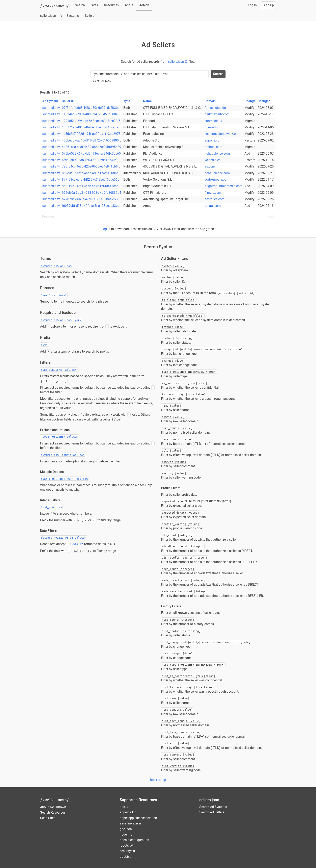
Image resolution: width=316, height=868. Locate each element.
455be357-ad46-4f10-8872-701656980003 (92, 140)
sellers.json (48, 16)
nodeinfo (126, 834)
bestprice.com (215, 199)
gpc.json (126, 829)
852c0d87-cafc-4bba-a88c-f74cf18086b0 (91, 173)
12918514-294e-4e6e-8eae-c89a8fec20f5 (91, 121)
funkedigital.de (215, 108)
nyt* (44, 344)
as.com (210, 166)
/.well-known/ (55, 800)
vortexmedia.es (215, 180)
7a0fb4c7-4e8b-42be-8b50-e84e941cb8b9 (92, 166)
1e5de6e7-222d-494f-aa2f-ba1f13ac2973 (91, 134)
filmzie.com (213, 193)
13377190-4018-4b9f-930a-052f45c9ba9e (92, 127)
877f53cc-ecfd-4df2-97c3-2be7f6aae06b (91, 180)
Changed (264, 101)
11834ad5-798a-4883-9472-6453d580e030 (92, 114)
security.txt (127, 851)
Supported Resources (138, 800)
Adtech (144, 5)
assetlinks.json (130, 823)
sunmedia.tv (51, 108)
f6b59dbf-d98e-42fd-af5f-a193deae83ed (91, 206)
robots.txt (126, 846)
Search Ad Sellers (212, 812)
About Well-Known (53, 807)
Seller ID (68, 101)
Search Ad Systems (213, 807)
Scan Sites (48, 818)
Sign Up (268, 5)
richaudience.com (217, 154)
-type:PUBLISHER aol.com (59, 436)
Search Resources (53, 812)
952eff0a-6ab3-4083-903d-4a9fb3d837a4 (91, 193)
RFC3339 (75, 544)
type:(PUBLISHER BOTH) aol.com (64, 479)
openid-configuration (134, 840)
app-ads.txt (128, 812)
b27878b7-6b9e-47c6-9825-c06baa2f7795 (92, 199)
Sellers (90, 16)
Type (127, 101)
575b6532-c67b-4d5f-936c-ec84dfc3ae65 (91, 154)
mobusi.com (213, 147)
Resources (111, 5)
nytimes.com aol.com (56, 266)
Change (250, 101)
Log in (106, 229)
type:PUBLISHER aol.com (59, 369)
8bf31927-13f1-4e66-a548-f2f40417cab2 (91, 186)
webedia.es (213, 160)
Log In (252, 5)
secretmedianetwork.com (222, 134)
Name (147, 101)
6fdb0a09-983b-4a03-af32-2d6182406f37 (92, 160)
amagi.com (213, 206)
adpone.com (213, 140)
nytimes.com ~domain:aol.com (63, 455)
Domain (210, 101)
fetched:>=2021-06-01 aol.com (63, 537)
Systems (73, 16)
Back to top (158, 780)
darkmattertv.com (217, 114)
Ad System (50, 101)
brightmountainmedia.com (223, 186)
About (129, 5)
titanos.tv (211, 127)
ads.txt (125, 807)
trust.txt (125, 857)
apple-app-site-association (138, 818)
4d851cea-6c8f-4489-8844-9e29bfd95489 (91, 147)
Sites (94, 5)
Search (80, 5)
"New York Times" (54, 295)
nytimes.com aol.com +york (61, 320)
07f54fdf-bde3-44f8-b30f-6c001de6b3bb (91, 108)
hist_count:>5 (51, 507)
